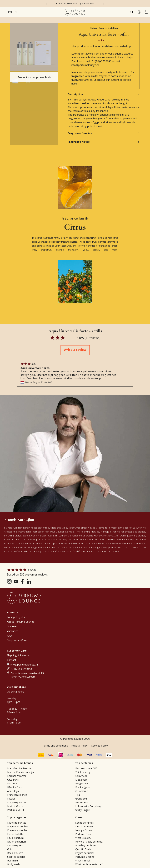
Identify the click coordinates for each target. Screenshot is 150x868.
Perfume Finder (84, 834)
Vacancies (13, 631)
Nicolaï (11, 799)
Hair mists (13, 861)
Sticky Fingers (83, 810)
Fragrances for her (18, 826)
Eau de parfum (15, 838)
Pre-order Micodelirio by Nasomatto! (75, 3)
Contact (11, 660)
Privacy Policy (79, 745)
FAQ (9, 636)
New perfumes (84, 830)
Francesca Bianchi (17, 795)
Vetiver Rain (82, 802)
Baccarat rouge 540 (86, 768)
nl (16, 12)
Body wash (13, 864)
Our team (13, 626)
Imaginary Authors (17, 802)
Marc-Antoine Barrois (19, 768)
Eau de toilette (15, 834)
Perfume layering (85, 857)
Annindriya (13, 791)
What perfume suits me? (89, 864)
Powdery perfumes (86, 845)
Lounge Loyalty (16, 617)
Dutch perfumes (84, 826)
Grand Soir (81, 799)
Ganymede (81, 776)
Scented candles (16, 857)
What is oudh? (83, 838)
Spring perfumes (84, 823)
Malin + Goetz (15, 806)
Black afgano (83, 787)
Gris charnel (82, 791)
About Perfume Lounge (21, 622)
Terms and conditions (55, 745)
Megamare (81, 780)
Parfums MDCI (16, 810)
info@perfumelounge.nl (85, 65)
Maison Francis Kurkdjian (104, 28)
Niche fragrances (17, 823)
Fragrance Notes (104, 142)
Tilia (78, 795)
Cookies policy (99, 745)
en (10, 12)
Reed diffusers (15, 853)
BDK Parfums (15, 787)
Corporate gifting (17, 640)
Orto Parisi (13, 780)
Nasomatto (14, 783)
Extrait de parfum (17, 842)
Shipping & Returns (18, 655)
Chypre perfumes (85, 853)
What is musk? (83, 861)
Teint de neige (83, 772)
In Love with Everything (88, 806)
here (74, 83)
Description (104, 94)
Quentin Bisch (83, 849)
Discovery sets (15, 845)
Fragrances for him (18, 830)
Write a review (75, 350)
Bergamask (82, 783)
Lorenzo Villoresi (16, 776)
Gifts (10, 849)
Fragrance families (104, 133)
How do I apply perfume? (89, 842)
